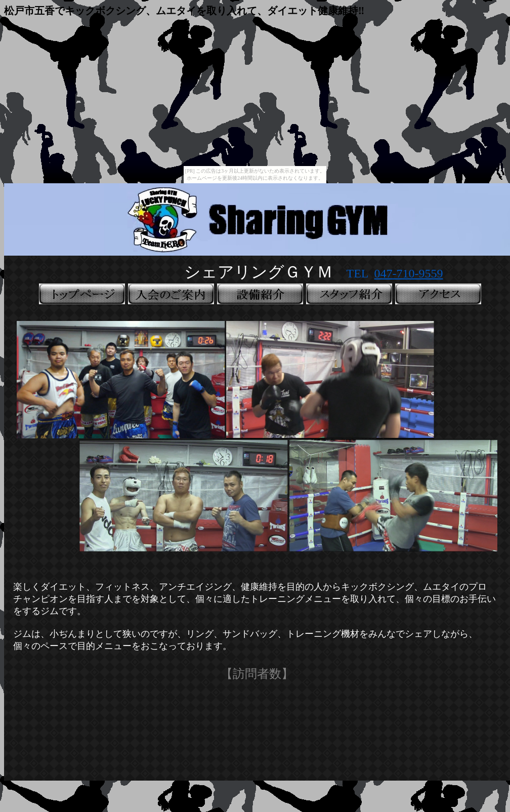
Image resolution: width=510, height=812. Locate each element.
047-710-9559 (409, 273)
